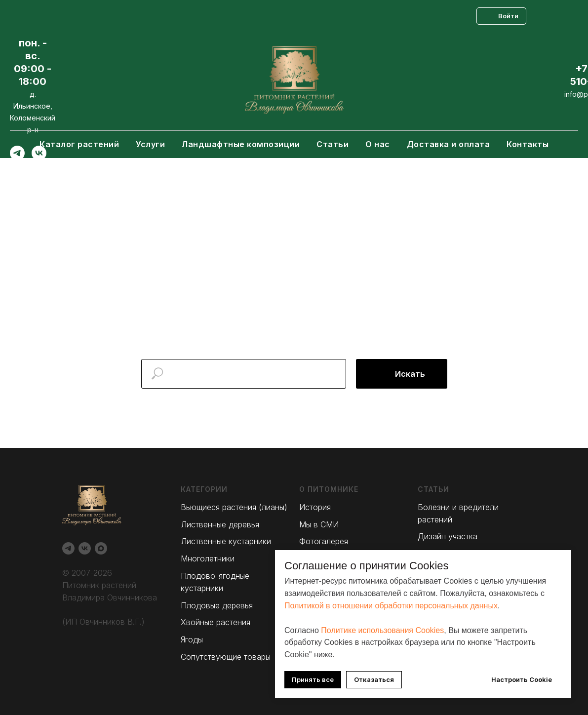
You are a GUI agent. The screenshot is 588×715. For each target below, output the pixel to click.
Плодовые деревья (217, 605)
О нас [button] (378, 144)
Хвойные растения (216, 622)
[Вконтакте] (39, 158)
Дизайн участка (448, 536)
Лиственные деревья (220, 524)
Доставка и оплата (449, 144)
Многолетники (208, 558)
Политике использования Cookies (382, 630)
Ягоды (192, 639)
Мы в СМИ (319, 524)
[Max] (17, 175)
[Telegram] (17, 158)
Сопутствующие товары (226, 657)
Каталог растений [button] (79, 144)
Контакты (528, 144)
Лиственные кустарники (226, 541)
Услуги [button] (150, 144)
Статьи (333, 144)
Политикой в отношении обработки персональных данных (391, 606)
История (315, 507)
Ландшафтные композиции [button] (241, 144)
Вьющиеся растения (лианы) (234, 507)
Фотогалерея (324, 541)
